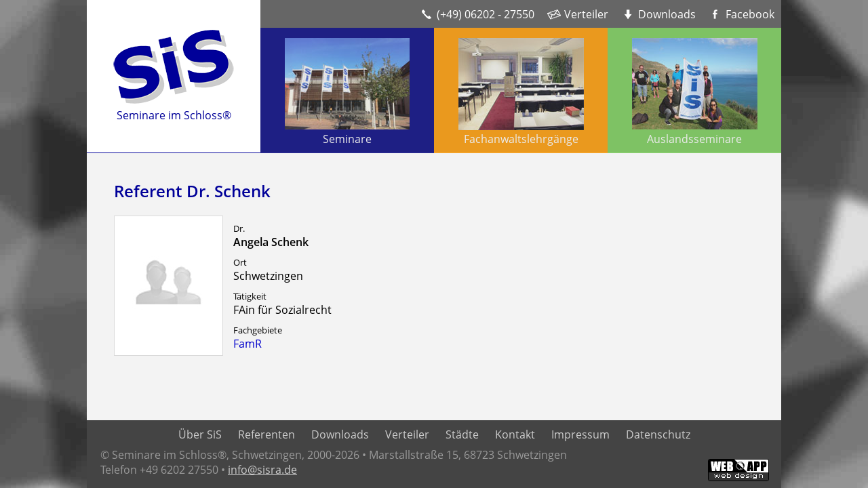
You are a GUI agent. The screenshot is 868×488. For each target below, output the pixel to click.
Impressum (580, 434)
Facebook (750, 14)
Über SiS (200, 434)
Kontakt (515, 434)
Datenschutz (658, 434)
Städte (462, 434)
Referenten (267, 434)
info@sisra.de (262, 470)
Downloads (667, 14)
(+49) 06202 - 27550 (486, 14)
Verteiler (586, 14)
